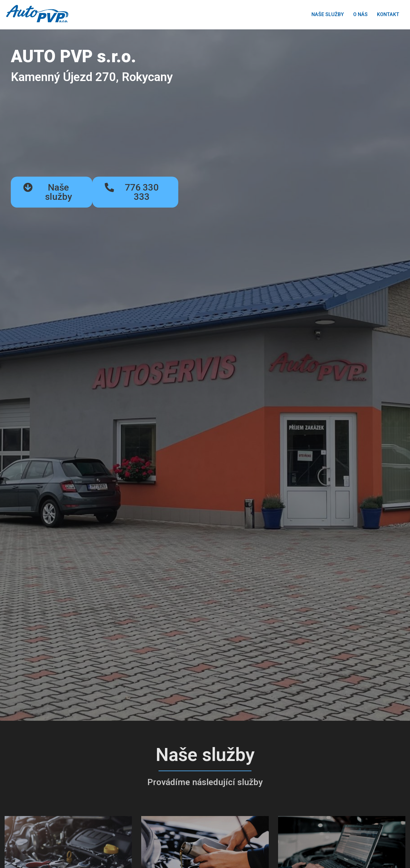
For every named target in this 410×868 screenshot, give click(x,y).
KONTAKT (388, 14)
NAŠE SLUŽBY (328, 14)
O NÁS (360, 14)
